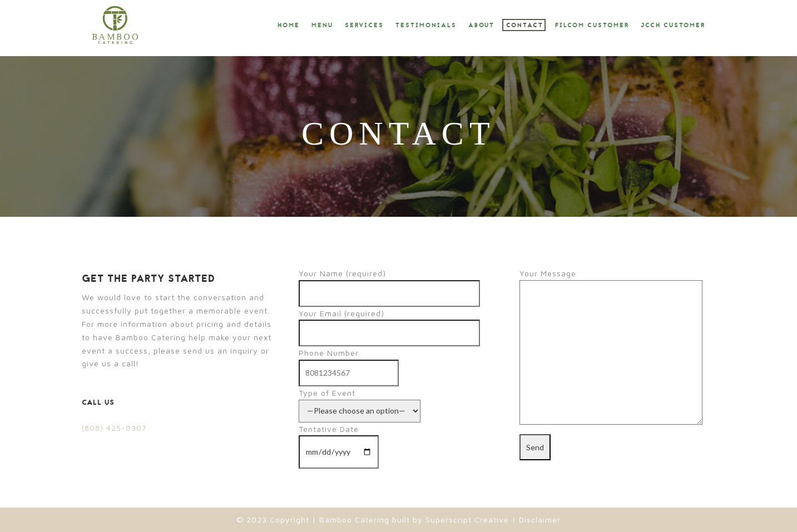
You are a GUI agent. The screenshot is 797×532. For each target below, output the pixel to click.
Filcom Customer (592, 26)
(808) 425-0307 (114, 428)
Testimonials (426, 26)
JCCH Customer (673, 26)
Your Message (611, 347)
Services (364, 26)
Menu (322, 26)
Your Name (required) (389, 283)
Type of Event (360, 402)
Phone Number (349, 363)
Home (289, 26)
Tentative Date (339, 441)
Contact (525, 26)
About (481, 26)
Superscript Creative (467, 519)
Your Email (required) (389, 323)
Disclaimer (538, 519)
